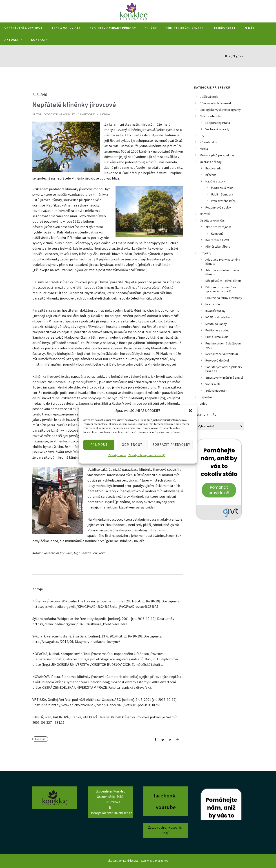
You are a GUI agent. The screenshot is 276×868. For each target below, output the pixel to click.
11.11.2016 (40, 95)
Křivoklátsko (208, 142)
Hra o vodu (213, 304)
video (204, 404)
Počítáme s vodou (217, 330)
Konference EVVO (217, 240)
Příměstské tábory (218, 246)
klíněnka (40, 739)
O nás (250, 28)
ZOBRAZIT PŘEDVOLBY (171, 445)
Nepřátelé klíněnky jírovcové (74, 104)
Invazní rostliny (215, 311)
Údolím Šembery (222, 194)
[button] (190, 411)
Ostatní (205, 214)
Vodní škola (213, 384)
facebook (165, 796)
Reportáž (206, 397)
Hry (202, 136)
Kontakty (39, 40)
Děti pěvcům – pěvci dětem (224, 281)
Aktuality (13, 40)
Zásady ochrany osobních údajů (147, 455)
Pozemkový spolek (218, 207)
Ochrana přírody (211, 162)
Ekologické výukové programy (220, 110)
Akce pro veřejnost (218, 227)
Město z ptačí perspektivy (217, 155)
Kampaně (217, 233)
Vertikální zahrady (217, 129)
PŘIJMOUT (99, 445)
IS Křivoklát (225, 28)
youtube (166, 807)
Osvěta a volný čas (212, 220)
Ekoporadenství (210, 116)
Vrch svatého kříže (223, 201)
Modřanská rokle (222, 188)
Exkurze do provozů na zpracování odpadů (221, 289)
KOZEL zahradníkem (219, 317)
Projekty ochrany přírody (113, 28)
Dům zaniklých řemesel (185, 28)
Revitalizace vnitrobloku (222, 354)
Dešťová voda (209, 97)
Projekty (206, 253)
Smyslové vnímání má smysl (224, 377)
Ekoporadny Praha (218, 123)
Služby (151, 28)
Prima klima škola (217, 337)
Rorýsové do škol (217, 360)
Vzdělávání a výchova (23, 28)
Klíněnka (103, 114)
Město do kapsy (216, 324)
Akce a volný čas (66, 28)
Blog (235, 56)
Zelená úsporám (216, 391)
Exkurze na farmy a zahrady (224, 298)
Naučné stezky (215, 181)
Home (228, 56)
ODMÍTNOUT (132, 445)
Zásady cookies (117, 455)
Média (204, 149)
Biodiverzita (214, 168)
